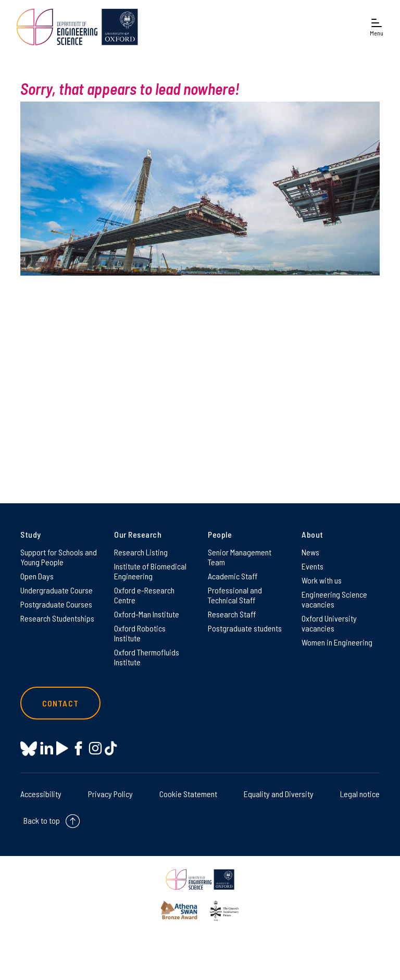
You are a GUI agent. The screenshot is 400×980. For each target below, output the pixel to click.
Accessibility (41, 794)
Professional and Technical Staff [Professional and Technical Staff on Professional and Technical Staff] (235, 595)
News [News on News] (310, 552)
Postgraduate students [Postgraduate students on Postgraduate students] (245, 628)
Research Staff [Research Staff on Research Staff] (232, 614)
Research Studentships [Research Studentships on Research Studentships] (57, 618)
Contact (60, 703)
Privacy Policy (110, 794)
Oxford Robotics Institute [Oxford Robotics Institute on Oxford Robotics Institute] (140, 633)
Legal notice (360, 794)
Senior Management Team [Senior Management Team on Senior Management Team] (240, 557)
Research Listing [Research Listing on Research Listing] (141, 552)
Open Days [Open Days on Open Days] (37, 576)
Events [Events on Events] (312, 566)
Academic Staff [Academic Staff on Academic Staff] (233, 576)
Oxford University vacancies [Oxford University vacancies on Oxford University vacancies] (329, 623)
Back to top (42, 820)
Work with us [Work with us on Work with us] (322, 580)
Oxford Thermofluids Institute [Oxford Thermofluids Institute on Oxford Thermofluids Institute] (147, 657)
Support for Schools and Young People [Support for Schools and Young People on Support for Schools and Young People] (59, 557)
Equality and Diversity (279, 794)
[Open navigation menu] (377, 27)
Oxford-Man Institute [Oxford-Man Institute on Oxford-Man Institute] (147, 614)
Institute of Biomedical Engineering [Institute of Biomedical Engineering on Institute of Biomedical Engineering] (150, 571)
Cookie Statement (188, 794)
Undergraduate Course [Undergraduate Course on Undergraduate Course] (57, 590)
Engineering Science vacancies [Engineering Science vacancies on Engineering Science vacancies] (334, 599)
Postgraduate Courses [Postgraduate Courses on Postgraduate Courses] (56, 604)
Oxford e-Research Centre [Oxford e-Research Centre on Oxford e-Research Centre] (144, 595)
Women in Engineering (337, 642)
